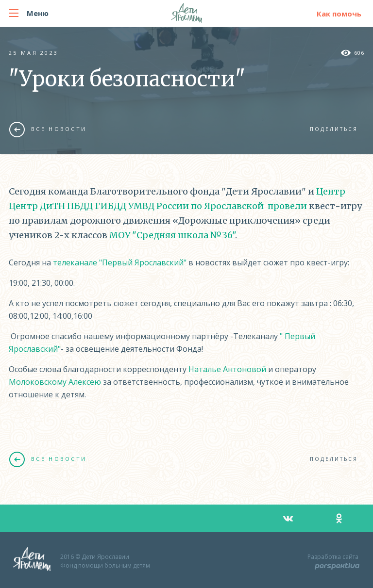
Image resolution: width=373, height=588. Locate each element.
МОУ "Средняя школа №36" (172, 235)
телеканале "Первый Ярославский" (120, 262)
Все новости (48, 129)
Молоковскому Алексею (55, 382)
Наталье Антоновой (227, 369)
